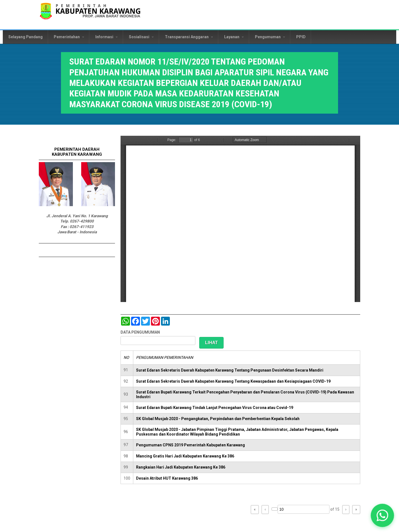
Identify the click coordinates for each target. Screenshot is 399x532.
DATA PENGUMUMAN (140, 332)
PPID (301, 37)
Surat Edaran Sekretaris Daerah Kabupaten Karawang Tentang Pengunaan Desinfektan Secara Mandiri (230, 370)
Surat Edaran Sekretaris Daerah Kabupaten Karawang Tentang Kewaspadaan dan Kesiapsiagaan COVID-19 (233, 381)
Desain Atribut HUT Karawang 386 (167, 478)
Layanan (234, 37)
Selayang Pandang (25, 37)
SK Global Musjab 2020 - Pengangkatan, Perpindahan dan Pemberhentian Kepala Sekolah (218, 419)
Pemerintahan (69, 37)
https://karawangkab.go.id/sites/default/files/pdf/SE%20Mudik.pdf (240, 219)
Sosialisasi (141, 37)
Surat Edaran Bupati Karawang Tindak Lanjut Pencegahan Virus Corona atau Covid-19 (215, 408)
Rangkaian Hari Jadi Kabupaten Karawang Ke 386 (181, 467)
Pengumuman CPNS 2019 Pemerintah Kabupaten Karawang (190, 445)
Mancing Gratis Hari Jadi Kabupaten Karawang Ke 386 (185, 456)
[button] (382, 515)
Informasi (107, 37)
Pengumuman (270, 37)
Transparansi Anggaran (189, 37)
